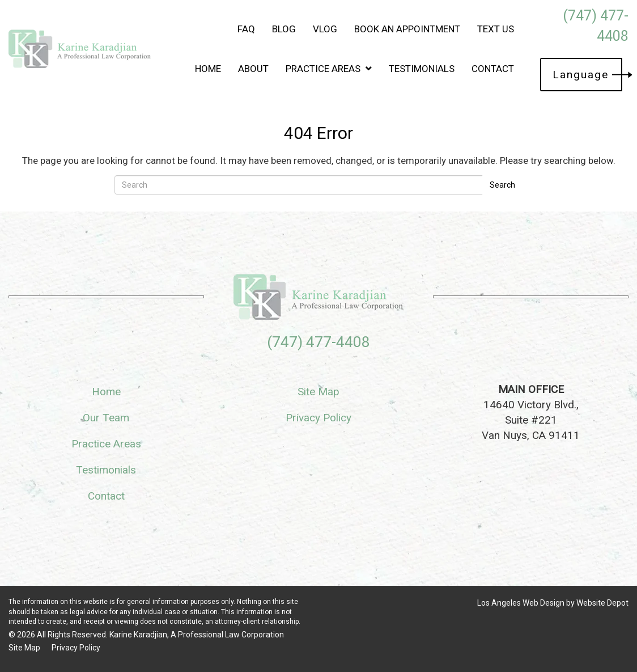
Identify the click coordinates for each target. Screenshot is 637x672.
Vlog (325, 29)
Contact (493, 69)
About (253, 69)
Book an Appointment (407, 29)
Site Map (318, 392)
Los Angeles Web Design (521, 603)
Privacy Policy (318, 418)
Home (208, 69)
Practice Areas (329, 69)
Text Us (496, 29)
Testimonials (422, 69)
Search (502, 185)
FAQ (246, 29)
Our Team (106, 418)
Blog (284, 29)
